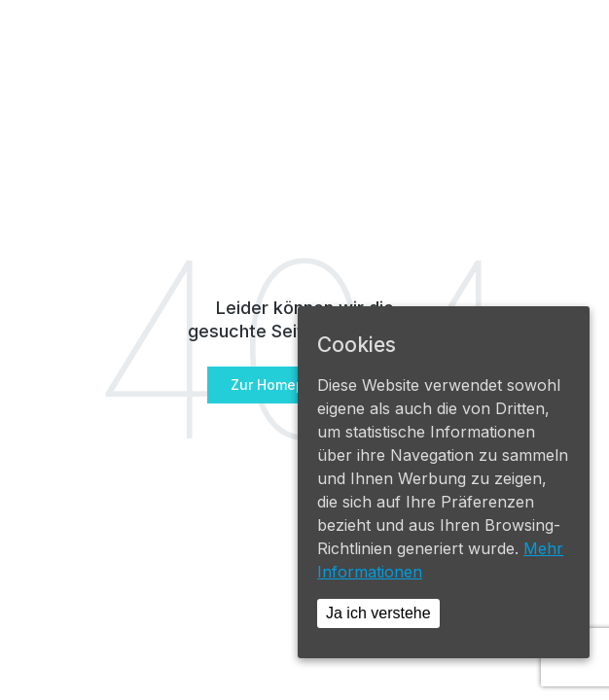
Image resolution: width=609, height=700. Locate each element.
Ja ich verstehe (378, 613)
